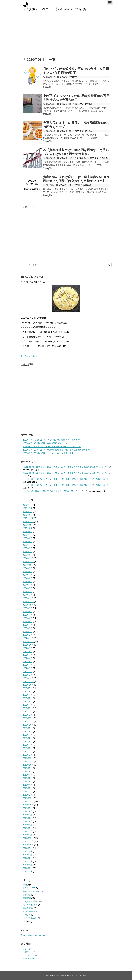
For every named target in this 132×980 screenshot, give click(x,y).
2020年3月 (28, 748)
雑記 (25, 922)
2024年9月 (28, 568)
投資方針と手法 (30, 902)
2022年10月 (28, 645)
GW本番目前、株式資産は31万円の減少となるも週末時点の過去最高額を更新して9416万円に (66, 467)
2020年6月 (28, 738)
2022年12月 (28, 638)
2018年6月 (28, 818)
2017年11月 (28, 841)
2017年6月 (28, 858)
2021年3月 (28, 708)
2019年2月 (28, 791)
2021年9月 (28, 688)
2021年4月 (28, 705)
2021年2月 (28, 712)
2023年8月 (28, 612)
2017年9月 (28, 848)
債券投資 (27, 895)
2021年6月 (28, 698)
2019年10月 (28, 765)
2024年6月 (28, 578)
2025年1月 (28, 555)
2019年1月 (28, 795)
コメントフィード (31, 955)
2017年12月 (28, 838)
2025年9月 (28, 528)
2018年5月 (28, 821)
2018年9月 (28, 808)
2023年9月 (28, 608)
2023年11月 (28, 602)
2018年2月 (28, 831)
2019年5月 (28, 781)
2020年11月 (28, 722)
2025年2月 (28, 552)
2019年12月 (28, 758)
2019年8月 (28, 771)
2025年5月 (28, 542)
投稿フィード (29, 952)
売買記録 (63, 77)
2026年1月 (28, 515)
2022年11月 (28, 642)
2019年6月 (28, 778)
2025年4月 (28, 545)
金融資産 (73, 77)
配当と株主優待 (76, 104)
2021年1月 (28, 715)
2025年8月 (28, 532)
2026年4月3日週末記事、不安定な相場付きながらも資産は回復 (52, 447)
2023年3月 (28, 628)
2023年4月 (28, 625)
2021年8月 (28, 692)
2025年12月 (28, 518)
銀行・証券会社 (30, 918)
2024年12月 (28, 558)
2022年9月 (28, 648)
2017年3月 (28, 868)
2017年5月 (28, 861)
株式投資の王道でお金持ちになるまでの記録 (69, 976)
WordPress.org (29, 959)
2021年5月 (28, 702)
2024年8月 (28, 572)
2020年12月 (28, 718)
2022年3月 (28, 668)
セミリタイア (29, 888)
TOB (25, 885)
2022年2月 (28, 672)
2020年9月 (28, 728)
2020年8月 (28, 732)
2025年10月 (28, 525)
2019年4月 (28, 785)
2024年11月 (28, 562)
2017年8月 (28, 851)
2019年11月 (28, 761)
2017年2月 (28, 871)
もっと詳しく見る (29, 356)
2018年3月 (28, 828)
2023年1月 (28, 635)
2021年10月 (28, 685)
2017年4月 (28, 865)
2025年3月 (28, 548)
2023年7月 (28, 615)
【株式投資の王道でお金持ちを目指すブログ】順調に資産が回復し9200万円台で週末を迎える (66, 479)
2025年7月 (28, 535)
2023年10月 (28, 605)
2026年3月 (28, 508)
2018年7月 (28, 815)
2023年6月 (28, 618)
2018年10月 (28, 805)
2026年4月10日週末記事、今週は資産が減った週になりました (51, 443)
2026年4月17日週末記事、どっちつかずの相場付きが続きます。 (52, 440)
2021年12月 (28, 678)
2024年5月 (28, 582)
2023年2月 (28, 632)
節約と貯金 (28, 908)
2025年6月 (28, 538)
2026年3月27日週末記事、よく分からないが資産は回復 (48, 453)
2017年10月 (28, 845)
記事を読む (48, 87)
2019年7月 (28, 775)
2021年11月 (28, 682)
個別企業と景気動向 (32, 892)
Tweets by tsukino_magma (33, 935)
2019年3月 (28, 788)
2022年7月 (28, 655)
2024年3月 (28, 588)
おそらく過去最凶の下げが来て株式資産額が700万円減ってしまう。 (54, 491)
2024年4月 (28, 585)
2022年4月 (28, 665)
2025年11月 (28, 522)
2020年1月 (28, 755)
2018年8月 (28, 811)
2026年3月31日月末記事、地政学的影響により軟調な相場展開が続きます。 (57, 450)
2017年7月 (28, 855)
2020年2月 (28, 751)
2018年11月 (28, 801)
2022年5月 (28, 662)
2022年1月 (28, 675)
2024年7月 (28, 575)
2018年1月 (28, 835)
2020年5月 (28, 742)
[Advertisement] (66, 33)
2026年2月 (28, 512)
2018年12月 (28, 798)
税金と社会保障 (76, 158)
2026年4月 (28, 505)
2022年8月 (28, 652)
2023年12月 (28, 598)
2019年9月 (28, 768)
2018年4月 (28, 825)
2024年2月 (28, 592)
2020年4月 (28, 745)
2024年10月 (28, 565)
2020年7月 (28, 735)
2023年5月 (28, 622)
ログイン (27, 949)
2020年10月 (28, 725)
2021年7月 (28, 695)
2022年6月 (28, 658)
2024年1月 (28, 595)
